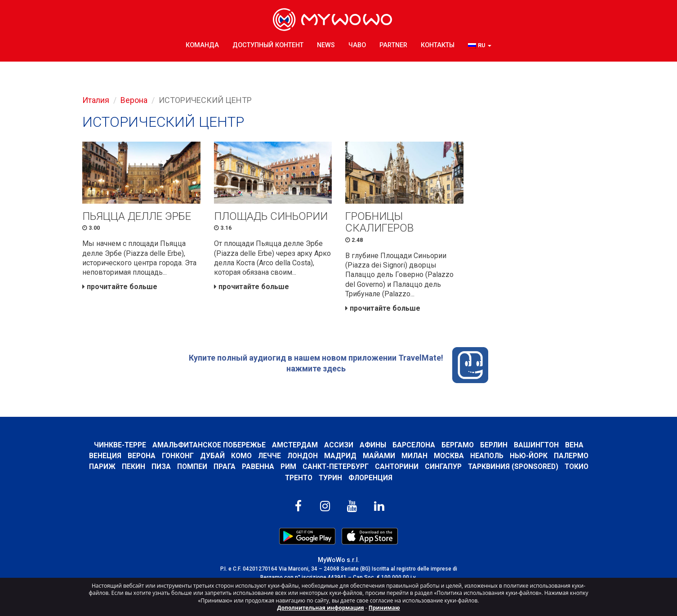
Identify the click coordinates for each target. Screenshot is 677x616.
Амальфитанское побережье (208, 446)
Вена (575, 446)
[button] (480, 45)
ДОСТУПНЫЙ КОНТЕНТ (268, 45)
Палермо (571, 458)
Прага (223, 468)
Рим (287, 468)
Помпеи (191, 468)
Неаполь (487, 458)
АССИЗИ (339, 446)
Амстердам (295, 446)
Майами (379, 458)
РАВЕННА (257, 468)
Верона (134, 100)
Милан (414, 458)
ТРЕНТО (298, 479)
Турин (331, 479)
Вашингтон (537, 446)
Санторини (396, 468)
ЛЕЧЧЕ (269, 458)
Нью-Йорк (529, 458)
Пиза (160, 468)
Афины (373, 446)
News (326, 45)
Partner (393, 45)
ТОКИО (577, 468)
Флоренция (371, 479)
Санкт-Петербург (335, 468)
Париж (101, 468)
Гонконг (178, 458)
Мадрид (340, 458)
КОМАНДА (202, 45)
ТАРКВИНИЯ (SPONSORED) (513, 468)
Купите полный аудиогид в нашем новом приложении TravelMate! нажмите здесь (338, 366)
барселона (414, 446)
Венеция (105, 458)
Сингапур (443, 468)
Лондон (303, 458)
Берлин (494, 446)
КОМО (241, 458)
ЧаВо (357, 45)
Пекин (132, 468)
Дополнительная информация (321, 608)
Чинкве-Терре (119, 446)
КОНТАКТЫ (438, 45)
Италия (96, 100)
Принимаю (384, 608)
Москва (449, 458)
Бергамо (458, 446)
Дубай (212, 458)
